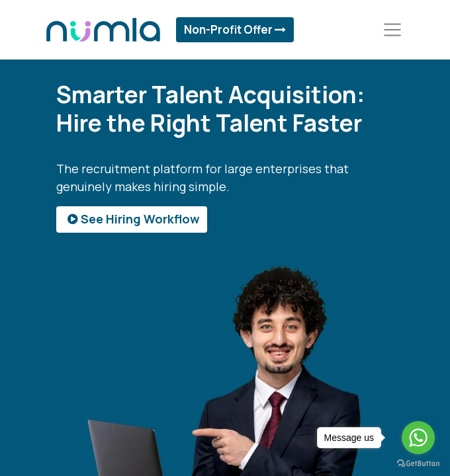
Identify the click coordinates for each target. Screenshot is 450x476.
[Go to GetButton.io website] (418, 463)
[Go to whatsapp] (418, 438)
